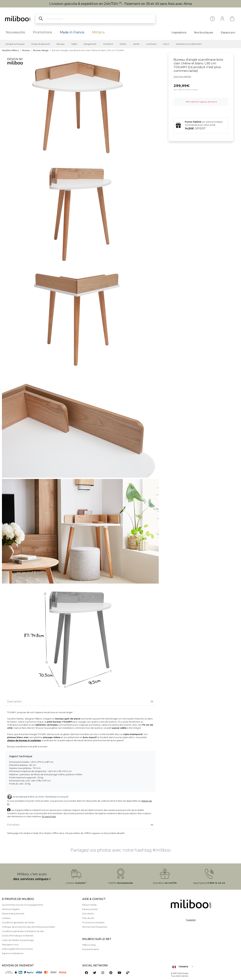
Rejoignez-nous (10, 945)
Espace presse (90, 909)
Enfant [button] (123, 44)
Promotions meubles (93, 923)
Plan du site (88, 918)
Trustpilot (191, 920)
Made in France (72, 32)
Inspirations (179, 33)
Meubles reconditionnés (189, 44)
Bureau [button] (61, 44)
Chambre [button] (108, 44)
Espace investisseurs (13, 953)
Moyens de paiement (13, 914)
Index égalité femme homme (17, 949)
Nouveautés (15, 32)
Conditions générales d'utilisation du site (23, 931)
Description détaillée (182, 76)
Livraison (6, 918)
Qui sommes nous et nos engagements (23, 905)
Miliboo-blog (89, 945)
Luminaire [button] (151, 44)
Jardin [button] (136, 44)
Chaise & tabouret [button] (40, 44)
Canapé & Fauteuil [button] (15, 44)
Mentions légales (11, 909)
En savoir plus (49, 816)
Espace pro (228, 33)
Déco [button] (166, 44)
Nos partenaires (91, 949)
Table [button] (74, 44)
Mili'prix (98, 32)
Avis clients (88, 914)
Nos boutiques (204, 33)
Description (14, 702)
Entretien (13, 825)
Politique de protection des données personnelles (28, 927)
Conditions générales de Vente (18, 923)
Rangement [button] (90, 44)
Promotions (42, 32)
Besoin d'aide (89, 905)
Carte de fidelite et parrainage (18, 940)
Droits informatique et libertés (18, 936)
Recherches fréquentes (95, 927)
